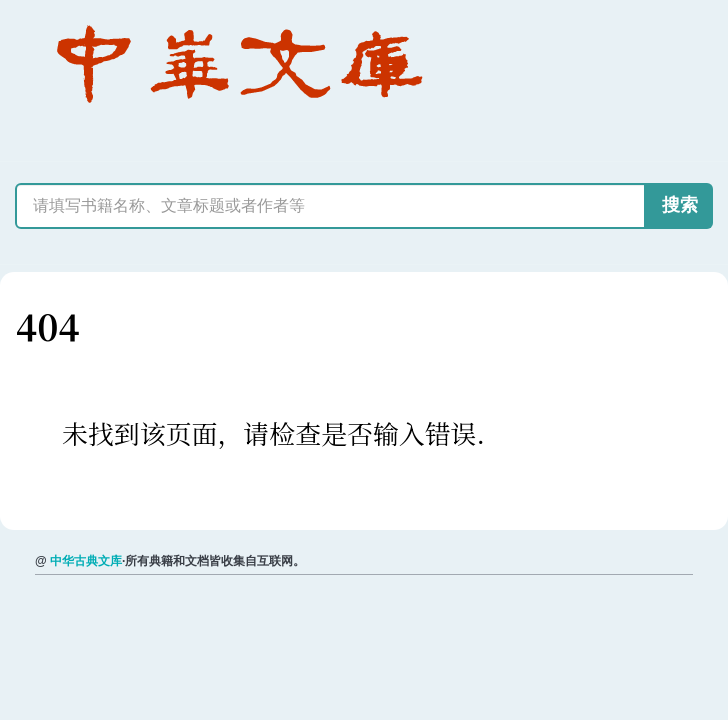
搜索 (680, 205)
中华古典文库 (86, 561)
